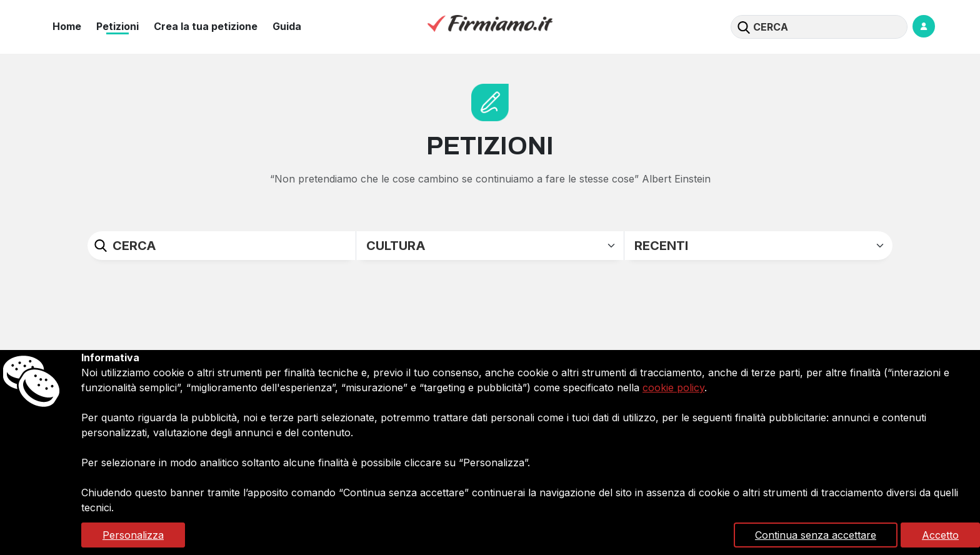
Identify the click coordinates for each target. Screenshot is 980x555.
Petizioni (117, 26)
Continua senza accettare (816, 535)
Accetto (940, 535)
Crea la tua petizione (206, 26)
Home (67, 26)
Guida (287, 26)
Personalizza (133, 535)
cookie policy (673, 387)
